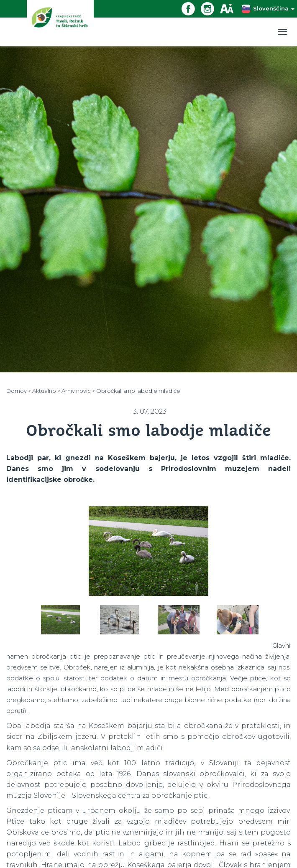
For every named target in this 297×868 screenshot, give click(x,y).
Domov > (19, 391)
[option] (148, 551)
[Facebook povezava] (191, 8)
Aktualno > (46, 391)
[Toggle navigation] (282, 32)
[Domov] (60, 23)
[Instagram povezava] (210, 8)
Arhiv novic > (78, 391)
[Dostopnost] (230, 8)
